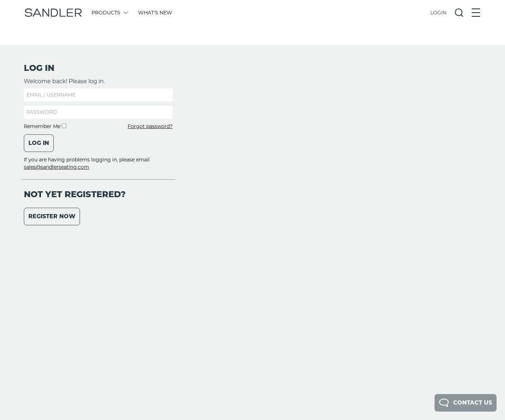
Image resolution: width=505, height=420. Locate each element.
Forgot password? (150, 126)
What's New (155, 13)
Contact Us (466, 403)
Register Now (52, 216)
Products (109, 13)
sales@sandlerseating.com (56, 167)
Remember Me (45, 126)
